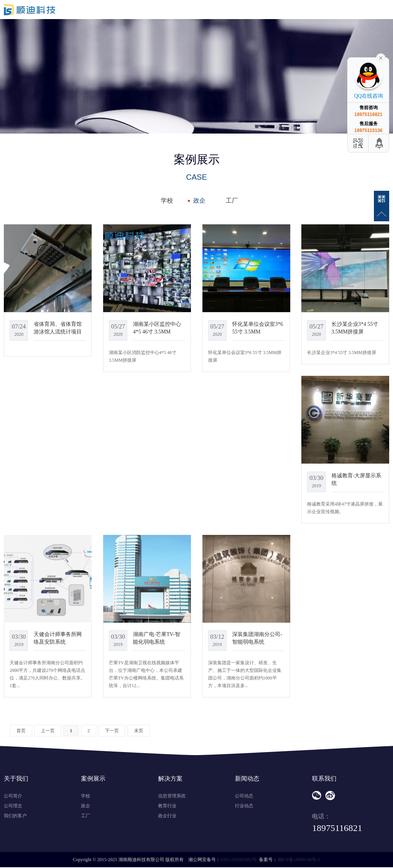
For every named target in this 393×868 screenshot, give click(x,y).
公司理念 (13, 806)
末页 (139, 731)
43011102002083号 (239, 860)
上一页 (48, 731)
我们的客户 (15, 816)
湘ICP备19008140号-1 (299, 860)
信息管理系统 (172, 796)
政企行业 (167, 816)
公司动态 (244, 796)
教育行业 (167, 806)
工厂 (232, 200)
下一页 (112, 731)
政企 (199, 200)
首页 (21, 731)
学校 (167, 200)
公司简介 (13, 796)
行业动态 (244, 806)
